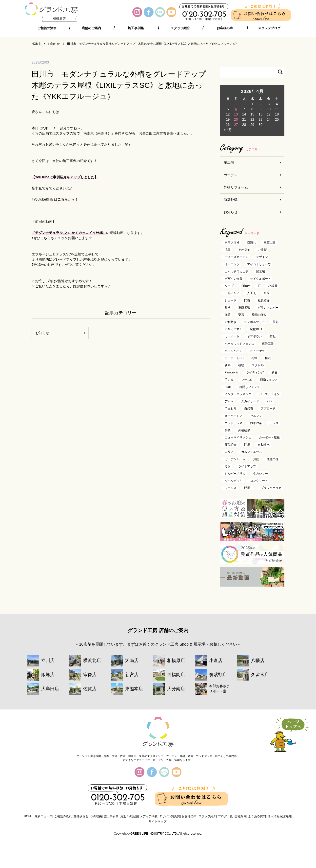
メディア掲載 (149, 816)
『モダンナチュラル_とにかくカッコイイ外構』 (69, 233)
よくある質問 (257, 816)
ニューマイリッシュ (238, 437)
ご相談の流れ (47, 28)
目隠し (252, 243)
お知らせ (42, 333)
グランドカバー (268, 308)
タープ (229, 286)
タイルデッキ (234, 481)
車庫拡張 (244, 308)
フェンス (231, 488)
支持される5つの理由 (88, 816)
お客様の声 (225, 28)
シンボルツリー (255, 322)
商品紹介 (231, 445)
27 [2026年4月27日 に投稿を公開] (236, 125)
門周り (249, 488)
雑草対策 (256, 423)
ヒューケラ (257, 351)
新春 (275, 373)
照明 (228, 466)
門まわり (231, 409)
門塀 (247, 300)
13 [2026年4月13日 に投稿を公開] (236, 114)
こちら (63, 199)
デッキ (229, 402)
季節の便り (259, 315)
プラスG (247, 380)
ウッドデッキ (234, 423)
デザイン (262, 257)
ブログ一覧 (225, 816)
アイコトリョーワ (259, 264)
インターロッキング (238, 394)
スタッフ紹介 (180, 28)
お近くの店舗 (129, 816)
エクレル (258, 365)
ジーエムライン (269, 394)
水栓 (267, 293)
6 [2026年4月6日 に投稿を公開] (236, 109)
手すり (229, 380)
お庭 (256, 459)
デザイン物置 (234, 279)
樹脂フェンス (269, 380)
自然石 (249, 409)
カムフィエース (252, 452)
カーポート (232, 337)
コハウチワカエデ (237, 272)
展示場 (260, 272)
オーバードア (234, 416)
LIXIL (228, 387)
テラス (274, 423)
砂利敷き (231, 322)
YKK (270, 402)
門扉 (247, 445)
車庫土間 (270, 243)
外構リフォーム (236, 187)
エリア (229, 452)
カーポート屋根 (269, 437)
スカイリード (250, 402)
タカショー (260, 474)
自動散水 (264, 445)
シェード (231, 300)
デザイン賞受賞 (170, 816)
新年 (228, 365)
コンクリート (259, 481)
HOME (28, 816)
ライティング (255, 373)
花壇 (254, 358)
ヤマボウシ (255, 337)
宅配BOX (256, 329)
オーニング (232, 264)
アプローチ (268, 409)
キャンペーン (234, 351)
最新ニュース (43, 816)
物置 (228, 315)
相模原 (273, 286)
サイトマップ (158, 822)
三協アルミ (232, 293)
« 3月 (228, 130)
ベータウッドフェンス (239, 344)
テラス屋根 (232, 243)
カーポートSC (234, 358)
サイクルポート (260, 279)
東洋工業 (268, 344)
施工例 (229, 162)
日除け (246, 286)
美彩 (276, 322)
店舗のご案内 (91, 28)
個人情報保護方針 (279, 816)
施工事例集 (136, 28)
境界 (228, 250)
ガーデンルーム (235, 459)
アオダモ (244, 250)
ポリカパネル (234, 329)
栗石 (241, 315)
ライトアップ (247, 466)
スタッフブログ (269, 28)
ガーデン (231, 175)
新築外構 (231, 200)
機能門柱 (273, 459)
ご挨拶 (262, 250)
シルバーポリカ (235, 474)
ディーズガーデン (237, 257)
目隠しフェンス (250, 387)
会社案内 (240, 816)
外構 (228, 308)
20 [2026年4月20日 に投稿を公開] (236, 119)
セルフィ (256, 416)
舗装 (228, 430)
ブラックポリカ (271, 488)
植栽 (268, 358)
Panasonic (232, 373)
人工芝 (252, 293)
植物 (241, 365)
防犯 (273, 337)
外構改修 (244, 430)
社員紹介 (264, 300)
